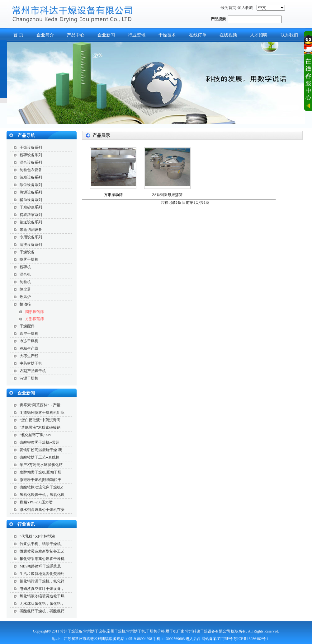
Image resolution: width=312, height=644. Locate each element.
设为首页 (229, 8)
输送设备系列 (31, 222)
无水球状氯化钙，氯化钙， (42, 604)
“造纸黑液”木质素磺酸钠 (40, 427)
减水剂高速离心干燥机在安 (42, 510)
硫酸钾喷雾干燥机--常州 (40, 442)
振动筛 (25, 304)
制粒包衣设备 (31, 170)
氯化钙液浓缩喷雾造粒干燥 (42, 596)
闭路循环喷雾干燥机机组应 (42, 413)
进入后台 (193, 639)
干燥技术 (167, 35)
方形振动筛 (113, 195)
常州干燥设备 (71, 631)
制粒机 (25, 282)
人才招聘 (259, 35)
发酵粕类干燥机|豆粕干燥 (40, 472)
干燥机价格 (155, 631)
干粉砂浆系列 (31, 207)
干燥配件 (27, 326)
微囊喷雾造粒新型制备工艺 (42, 551)
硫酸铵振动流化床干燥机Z (41, 487)
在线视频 (228, 35)
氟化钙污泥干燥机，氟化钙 (42, 581)
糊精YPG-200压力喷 (36, 502)
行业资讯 (137, 35)
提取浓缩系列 (31, 215)
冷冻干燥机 (29, 341)
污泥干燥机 (29, 378)
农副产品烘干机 (33, 371)
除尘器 (25, 289)
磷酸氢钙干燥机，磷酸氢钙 (42, 611)
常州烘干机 (136, 631)
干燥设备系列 (31, 147)
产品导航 (26, 135)
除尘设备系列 (31, 185)
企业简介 (45, 35)
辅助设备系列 (31, 200)
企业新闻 (106, 35)
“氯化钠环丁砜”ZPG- (37, 435)
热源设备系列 (31, 192)
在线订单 (198, 35)
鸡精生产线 (29, 348)
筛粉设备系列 (31, 177)
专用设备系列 (31, 237)
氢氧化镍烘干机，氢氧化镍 (42, 495)
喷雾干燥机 (29, 259)
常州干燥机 (116, 631)
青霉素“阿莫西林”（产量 (40, 405)
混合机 (25, 274)
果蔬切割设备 (31, 230)
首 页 (18, 35)
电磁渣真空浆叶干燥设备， (42, 589)
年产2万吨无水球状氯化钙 (41, 465)
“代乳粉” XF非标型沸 (37, 536)
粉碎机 (25, 267)
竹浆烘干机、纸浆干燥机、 (42, 544)
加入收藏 (245, 8)
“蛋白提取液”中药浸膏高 (40, 420)
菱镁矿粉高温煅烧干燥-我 (41, 450)
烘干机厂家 (175, 631)
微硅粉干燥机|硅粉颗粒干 (40, 480)
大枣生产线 (29, 356)
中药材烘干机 (31, 363)
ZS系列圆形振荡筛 (167, 195)
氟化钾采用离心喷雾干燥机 (42, 559)
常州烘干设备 (95, 631)
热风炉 (25, 297)
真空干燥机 (29, 334)
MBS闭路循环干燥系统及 (40, 566)
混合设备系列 (31, 162)
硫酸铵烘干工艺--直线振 (40, 457)
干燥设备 (27, 252)
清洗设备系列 (31, 245)
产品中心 (76, 35)
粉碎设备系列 (31, 155)
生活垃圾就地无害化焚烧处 (42, 574)
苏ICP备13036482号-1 (251, 639)
